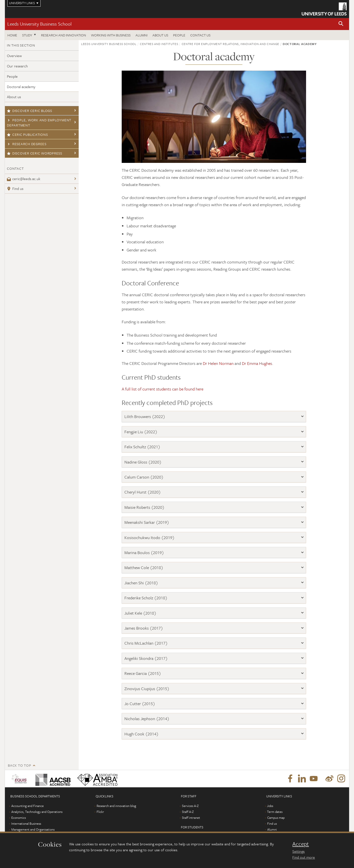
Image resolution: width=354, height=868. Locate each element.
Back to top (19, 765)
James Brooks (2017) (144, 628)
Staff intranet (191, 818)
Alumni (141, 35)
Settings (298, 851)
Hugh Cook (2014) (141, 734)
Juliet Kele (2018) (140, 613)
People (179, 35)
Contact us (200, 35)
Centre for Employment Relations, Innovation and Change (230, 44)
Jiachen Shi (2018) (141, 583)
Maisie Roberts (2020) (144, 507)
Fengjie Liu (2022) (141, 432)
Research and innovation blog (116, 806)
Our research (17, 66)
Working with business (111, 35)
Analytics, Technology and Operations (37, 812)
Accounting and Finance (28, 806)
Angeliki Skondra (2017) (146, 658)
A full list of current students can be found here (162, 389)
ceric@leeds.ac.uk (24, 179)
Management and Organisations (33, 829)
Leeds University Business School (39, 24)
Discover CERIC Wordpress (35, 153)
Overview (14, 56)
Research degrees (27, 144)
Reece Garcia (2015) (143, 673)
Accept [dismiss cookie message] (301, 844)
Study (27, 35)
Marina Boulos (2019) (144, 552)
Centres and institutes (159, 44)
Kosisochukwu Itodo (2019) (149, 537)
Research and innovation (64, 35)
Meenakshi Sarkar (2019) (147, 522)
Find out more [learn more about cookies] (304, 857)
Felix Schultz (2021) (142, 447)
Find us (15, 188)
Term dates (275, 812)
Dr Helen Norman (218, 363)
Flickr (100, 812)
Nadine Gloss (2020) (143, 462)
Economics (19, 818)
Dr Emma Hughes (257, 363)
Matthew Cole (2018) (144, 567)
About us (160, 35)
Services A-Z (190, 806)
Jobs (270, 806)
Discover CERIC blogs (29, 111)
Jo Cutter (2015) (140, 704)
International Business (26, 823)
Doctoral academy (21, 87)
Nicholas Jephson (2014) (147, 719)
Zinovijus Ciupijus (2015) (147, 689)
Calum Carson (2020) (144, 477)
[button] (341, 24)
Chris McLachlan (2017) (146, 643)
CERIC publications (27, 134)
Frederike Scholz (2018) (146, 598)
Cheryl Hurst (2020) (143, 492)
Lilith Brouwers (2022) (145, 416)
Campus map (276, 818)
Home (12, 35)
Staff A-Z (188, 812)
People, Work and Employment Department (39, 123)
